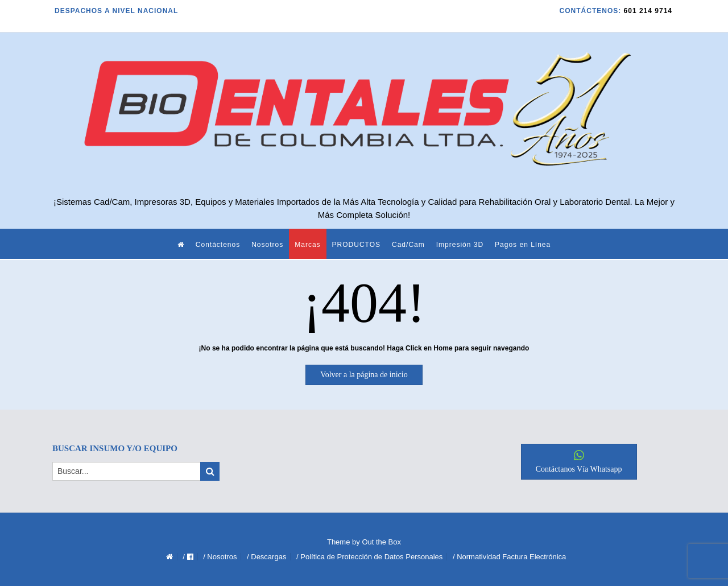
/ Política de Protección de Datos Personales (369, 557)
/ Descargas (266, 557)
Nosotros (267, 245)
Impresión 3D (460, 245)
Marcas (307, 245)
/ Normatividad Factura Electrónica (509, 557)
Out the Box (381, 542)
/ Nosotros (220, 557)
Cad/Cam (408, 245)
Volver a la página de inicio (364, 375)
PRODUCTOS (356, 245)
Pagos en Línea (523, 245)
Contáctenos (218, 245)
